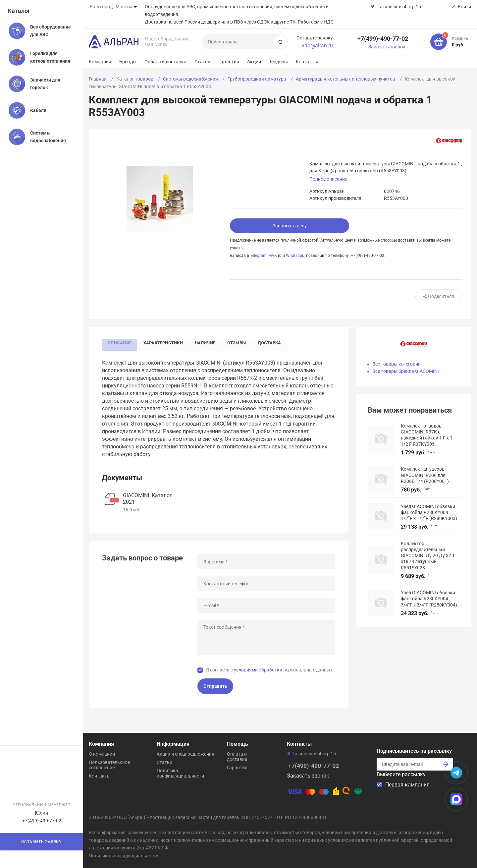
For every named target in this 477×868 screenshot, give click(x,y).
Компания (100, 62)
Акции (254, 62)
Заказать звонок (387, 47)
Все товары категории (397, 364)
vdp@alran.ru (317, 46)
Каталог (19, 11)
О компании (102, 754)
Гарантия (229, 62)
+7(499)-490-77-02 (383, 39)
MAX (273, 256)
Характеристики (165, 343)
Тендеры (278, 62)
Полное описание (328, 179)
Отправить (215, 687)
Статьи (202, 62)
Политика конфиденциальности (180, 773)
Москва (124, 7)
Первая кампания (407, 785)
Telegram (258, 256)
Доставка (276, 343)
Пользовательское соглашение (109, 765)
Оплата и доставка (165, 62)
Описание (121, 343)
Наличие (209, 343)
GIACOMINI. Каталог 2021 (147, 499)
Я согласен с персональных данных (269, 670)
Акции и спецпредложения (185, 754)
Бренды (128, 62)
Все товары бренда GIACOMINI (406, 371)
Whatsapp (295, 256)
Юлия (42, 813)
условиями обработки (258, 670)
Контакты (307, 62)
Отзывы (242, 343)
